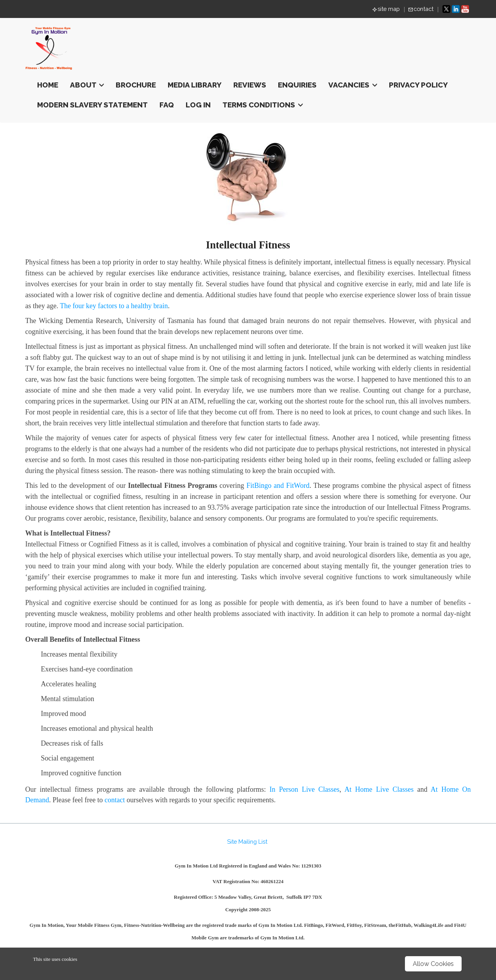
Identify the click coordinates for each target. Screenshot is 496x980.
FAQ (167, 105)
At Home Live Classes (379, 789)
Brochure (136, 85)
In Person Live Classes (305, 789)
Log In (198, 105)
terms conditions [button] (263, 105)
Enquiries (297, 85)
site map (389, 9)
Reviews (250, 85)
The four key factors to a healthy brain (114, 306)
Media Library (195, 85)
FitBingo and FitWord (278, 486)
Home (48, 85)
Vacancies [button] (353, 85)
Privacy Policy (418, 85)
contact (423, 9)
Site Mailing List (247, 842)
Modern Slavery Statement (92, 105)
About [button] (87, 85)
